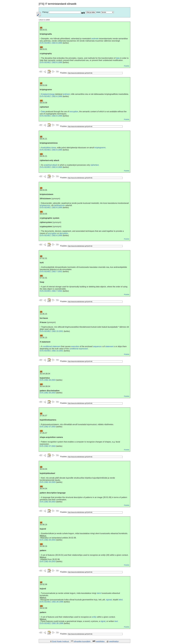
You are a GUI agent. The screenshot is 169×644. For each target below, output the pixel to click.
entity (94, 617)
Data (43, 112)
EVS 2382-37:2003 (48, 427)
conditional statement (52, 346)
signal (103, 621)
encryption (74, 112)
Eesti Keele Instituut (60, 641)
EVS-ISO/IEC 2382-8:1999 (51, 43)
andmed (66, 94)
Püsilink (127, 66)
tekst (121, 600)
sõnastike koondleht (82, 641)
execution (75, 346)
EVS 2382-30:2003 (48, 380)
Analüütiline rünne (48, 148)
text (116, 621)
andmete (95, 39)
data (118, 58)
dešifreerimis (59, 205)
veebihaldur (114, 641)
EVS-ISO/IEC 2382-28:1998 (51, 602)
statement (109, 346)
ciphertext (95, 165)
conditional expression (79, 349)
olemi (99, 593)
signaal (109, 600)
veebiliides (100, 641)
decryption (64, 233)
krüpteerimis (45, 205)
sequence (97, 346)
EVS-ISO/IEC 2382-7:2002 (51, 271)
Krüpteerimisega (48, 94)
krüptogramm (100, 148)
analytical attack (50, 165)
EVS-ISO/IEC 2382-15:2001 (51, 331)
